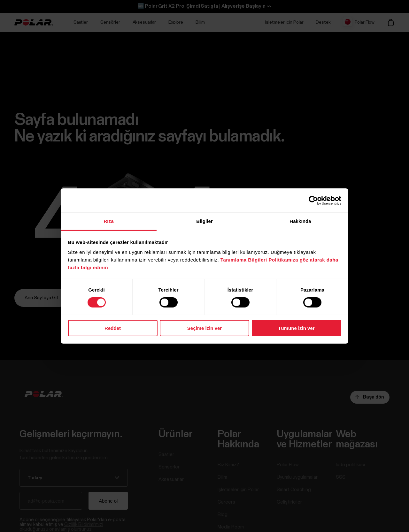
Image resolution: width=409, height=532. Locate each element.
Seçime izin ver (204, 328)
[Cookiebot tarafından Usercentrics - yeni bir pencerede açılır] (313, 200)
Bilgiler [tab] (204, 221)
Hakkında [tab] (300, 221)
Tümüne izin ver (296, 328)
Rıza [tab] (108, 221)
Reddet (113, 328)
